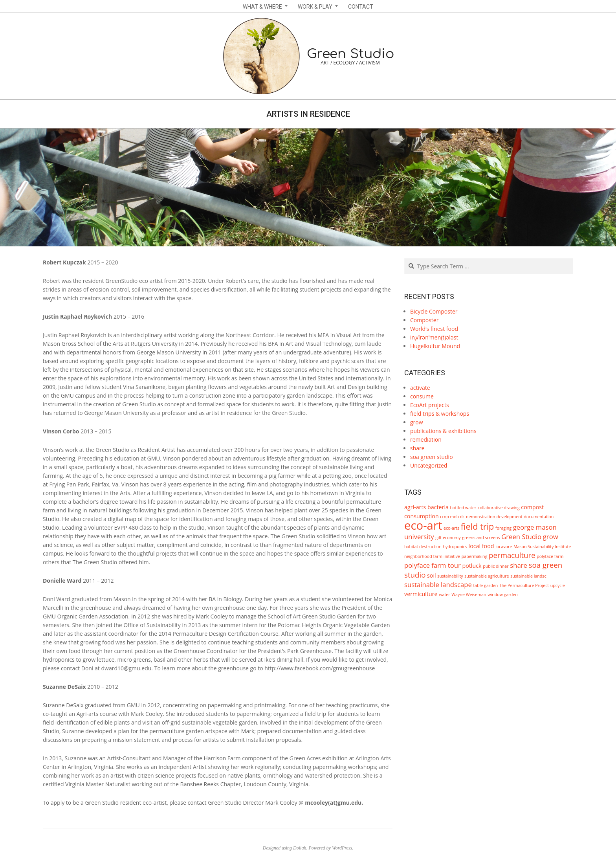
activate (420, 388)
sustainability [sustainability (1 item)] (450, 576)
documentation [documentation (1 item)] (539, 517)
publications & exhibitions (443, 431)
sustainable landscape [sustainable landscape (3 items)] (438, 584)
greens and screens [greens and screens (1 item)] (481, 538)
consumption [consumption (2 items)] (422, 516)
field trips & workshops (440, 414)
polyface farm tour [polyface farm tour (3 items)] (433, 565)
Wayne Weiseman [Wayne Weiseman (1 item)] (469, 594)
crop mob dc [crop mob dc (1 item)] (452, 517)
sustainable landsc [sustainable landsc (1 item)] (528, 576)
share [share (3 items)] (519, 565)
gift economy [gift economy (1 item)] (448, 538)
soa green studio (432, 457)
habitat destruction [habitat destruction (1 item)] (423, 547)
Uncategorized (429, 465)
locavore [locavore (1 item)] (504, 547)
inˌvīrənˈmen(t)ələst (434, 337)
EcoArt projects (430, 405)
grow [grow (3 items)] (551, 537)
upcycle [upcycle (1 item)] (558, 585)
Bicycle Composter (434, 311)
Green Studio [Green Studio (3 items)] (521, 537)
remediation (426, 439)
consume (422, 396)
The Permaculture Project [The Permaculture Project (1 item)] (524, 585)
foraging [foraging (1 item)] (503, 528)
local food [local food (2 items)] (481, 546)
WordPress (342, 848)
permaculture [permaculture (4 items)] (512, 555)
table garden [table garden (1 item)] (485, 585)
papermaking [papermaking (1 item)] (475, 556)
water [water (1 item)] (444, 594)
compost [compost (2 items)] (532, 507)
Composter (424, 320)
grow (417, 422)
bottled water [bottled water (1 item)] (463, 508)
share (417, 448)
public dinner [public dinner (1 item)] (496, 566)
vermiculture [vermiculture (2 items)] (421, 594)
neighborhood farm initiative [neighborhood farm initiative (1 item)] (432, 556)
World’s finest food (434, 329)
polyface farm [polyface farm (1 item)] (550, 556)
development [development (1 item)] (510, 517)
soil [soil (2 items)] (432, 575)
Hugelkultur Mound (435, 346)
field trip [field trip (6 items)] (478, 526)
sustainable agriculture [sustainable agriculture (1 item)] (487, 576)
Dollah (300, 848)
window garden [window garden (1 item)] (503, 594)
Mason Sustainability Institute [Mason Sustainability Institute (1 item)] (542, 547)
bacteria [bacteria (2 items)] (438, 507)
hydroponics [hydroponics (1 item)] (455, 547)
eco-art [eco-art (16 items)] (423, 525)
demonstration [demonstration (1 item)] (480, 517)
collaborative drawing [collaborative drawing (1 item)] (499, 508)
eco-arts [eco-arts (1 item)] (451, 528)
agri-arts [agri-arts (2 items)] (415, 507)
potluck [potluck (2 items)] (472, 566)
